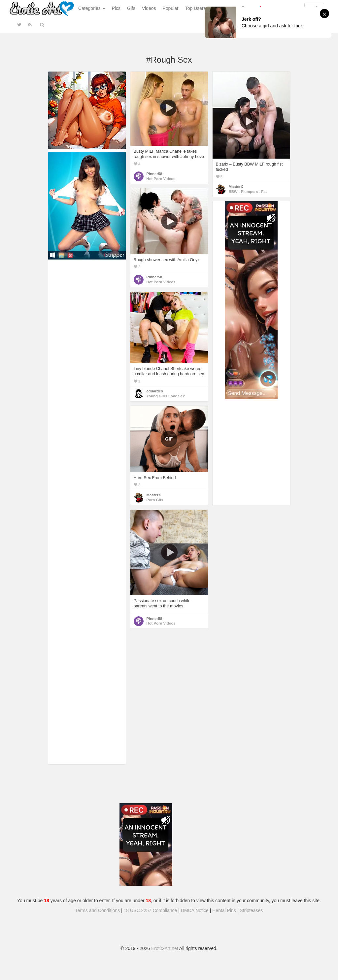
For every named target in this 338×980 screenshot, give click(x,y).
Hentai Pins (224, 910)
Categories (92, 8)
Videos (149, 8)
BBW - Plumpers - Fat (248, 192)
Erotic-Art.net (165, 948)
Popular (171, 8)
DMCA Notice (195, 910)
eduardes (155, 391)
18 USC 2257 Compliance (151, 910)
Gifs (131, 8)
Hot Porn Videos (161, 179)
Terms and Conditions (98, 910)
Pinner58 (154, 174)
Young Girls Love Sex (166, 396)
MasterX (236, 187)
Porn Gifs (155, 500)
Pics (116, 8)
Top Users (196, 8)
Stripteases (251, 910)
